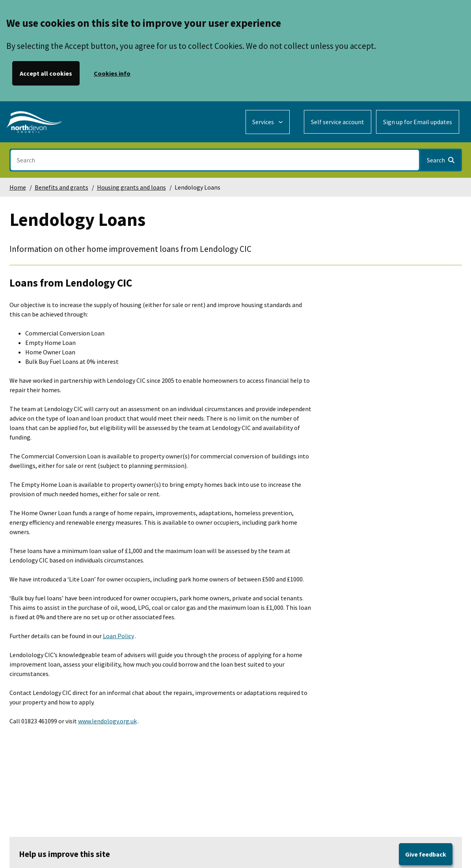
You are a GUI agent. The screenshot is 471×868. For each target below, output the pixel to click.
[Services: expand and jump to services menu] (268, 122)
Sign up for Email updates (418, 122)
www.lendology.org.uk (107, 721)
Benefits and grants (61, 187)
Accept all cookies (46, 73)
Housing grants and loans (131, 187)
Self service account (338, 122)
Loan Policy (118, 636)
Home (18, 187)
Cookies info (112, 73)
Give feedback (426, 854)
